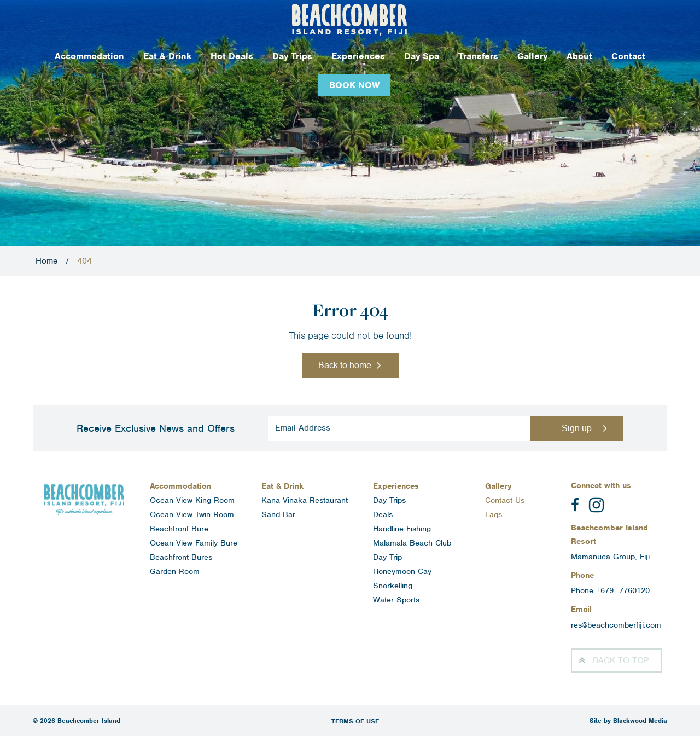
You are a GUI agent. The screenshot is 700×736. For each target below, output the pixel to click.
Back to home (345, 365)
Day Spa (422, 56)
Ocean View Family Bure (194, 543)
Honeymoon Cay (402, 571)
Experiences (358, 56)
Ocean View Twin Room (192, 514)
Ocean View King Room (192, 500)
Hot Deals (232, 56)
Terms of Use (355, 721)
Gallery (532, 56)
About (579, 56)
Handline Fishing (402, 529)
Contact (628, 56)
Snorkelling (393, 586)
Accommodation (89, 56)
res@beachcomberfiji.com (616, 625)
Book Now (354, 85)
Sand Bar (278, 514)
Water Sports (396, 600)
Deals (383, 514)
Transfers (478, 56)
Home (46, 261)
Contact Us (505, 500)
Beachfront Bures (181, 557)
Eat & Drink (167, 56)
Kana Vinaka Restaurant (305, 500)
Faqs (494, 514)
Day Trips (292, 56)
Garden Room (175, 571)
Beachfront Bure (179, 529)
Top (621, 660)
